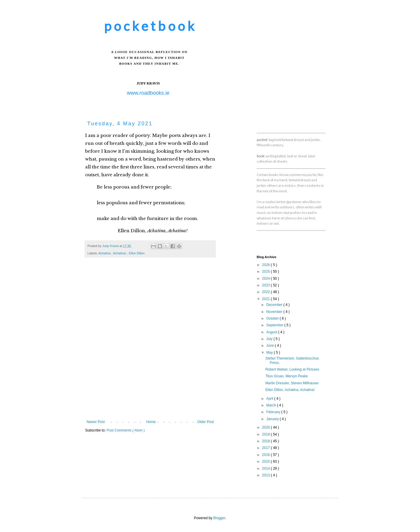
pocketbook (150, 26)
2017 (267, 448)
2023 (267, 285)
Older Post (205, 422)
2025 (267, 272)
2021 (267, 299)
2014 (267, 468)
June (271, 346)
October (273, 318)
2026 (267, 265)
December (275, 305)
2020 (267, 427)
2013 (267, 475)
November (275, 312)
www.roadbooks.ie (148, 93)
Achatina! (120, 253)
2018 (267, 441)
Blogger (219, 518)
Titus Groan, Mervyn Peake (287, 376)
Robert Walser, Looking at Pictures (292, 369)
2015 (267, 461)
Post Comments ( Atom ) (126, 430)
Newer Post (96, 422)
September (275, 325)
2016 (267, 455)
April (270, 399)
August (272, 332)
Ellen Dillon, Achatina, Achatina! (290, 390)
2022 (267, 292)
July (270, 339)
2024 (267, 279)
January (273, 419)
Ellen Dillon (137, 253)
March (272, 405)
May (270, 353)
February (274, 412)
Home (151, 422)
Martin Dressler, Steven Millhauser (292, 383)
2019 (267, 434)
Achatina (105, 253)
